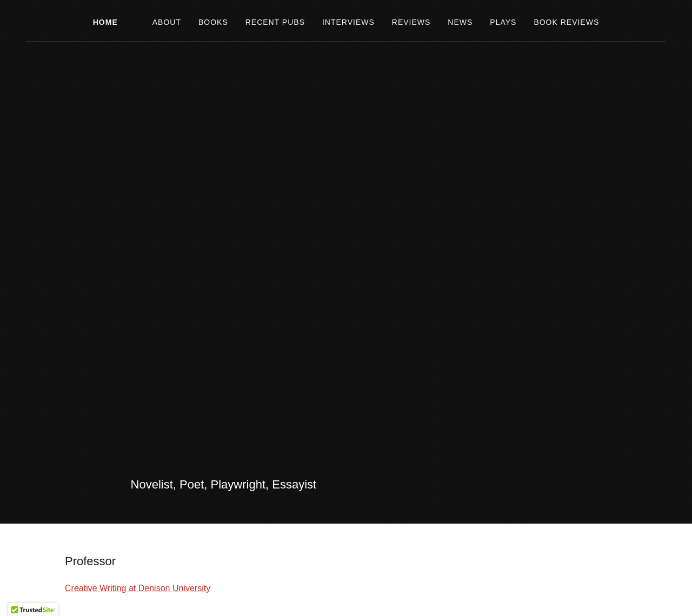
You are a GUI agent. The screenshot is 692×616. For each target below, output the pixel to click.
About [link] (167, 22)
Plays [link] (503, 22)
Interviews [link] (348, 22)
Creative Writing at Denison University (138, 588)
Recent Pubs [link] (275, 22)
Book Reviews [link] (566, 22)
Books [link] (213, 22)
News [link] (460, 22)
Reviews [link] (411, 22)
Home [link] (105, 22)
